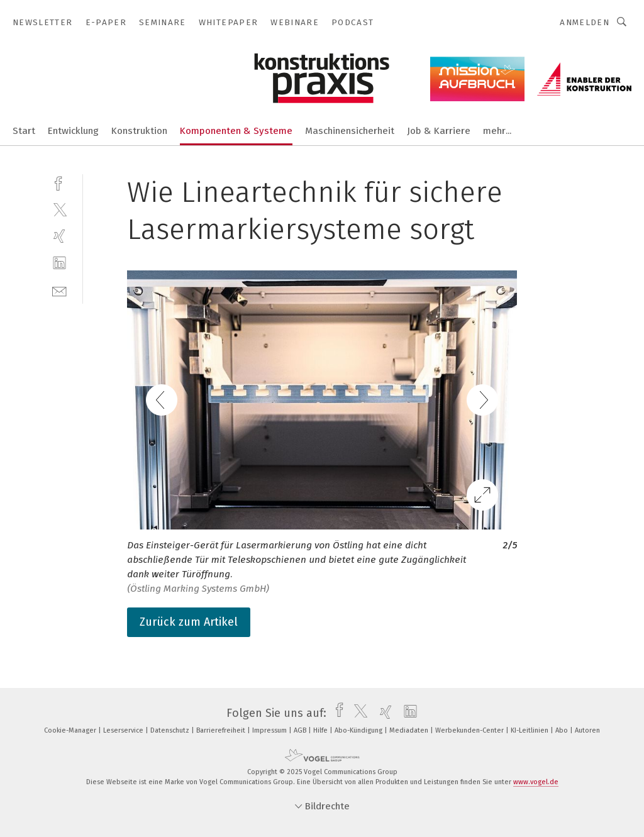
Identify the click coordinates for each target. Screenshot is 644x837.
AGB (301, 730)
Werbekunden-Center (470, 730)
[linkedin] (59, 263)
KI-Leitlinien (530, 730)
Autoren (587, 730)
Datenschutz (171, 730)
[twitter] (59, 209)
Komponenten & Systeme (236, 131)
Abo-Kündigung (359, 730)
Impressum (270, 730)
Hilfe (321, 730)
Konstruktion (139, 131)
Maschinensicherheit (350, 131)
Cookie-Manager (71, 730)
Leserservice (124, 730)
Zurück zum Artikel (189, 622)
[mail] (59, 290)
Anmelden (585, 22)
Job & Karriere (439, 131)
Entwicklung (73, 131)
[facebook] (59, 182)
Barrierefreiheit (222, 730)
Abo (563, 730)
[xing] (59, 236)
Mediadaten (410, 730)
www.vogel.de (536, 782)
